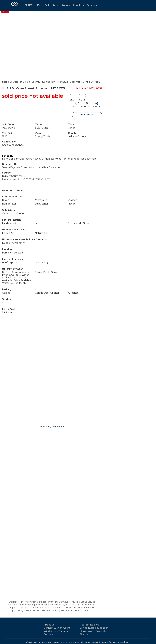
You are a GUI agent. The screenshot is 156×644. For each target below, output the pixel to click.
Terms (105, 642)
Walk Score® (58, 426)
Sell (47, 5)
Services (92, 5)
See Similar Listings (87, 115)
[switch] (77, 106)
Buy (39, 5)
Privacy (114, 642)
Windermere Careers (56, 631)
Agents (66, 5)
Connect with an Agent (57, 628)
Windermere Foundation (94, 628)
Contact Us (50, 634)
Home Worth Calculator (94, 631)
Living (55, 5)
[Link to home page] (14, 6)
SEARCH (29, 5)
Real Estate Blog (90, 625)
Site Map (85, 634)
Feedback (125, 642)
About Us (78, 5)
